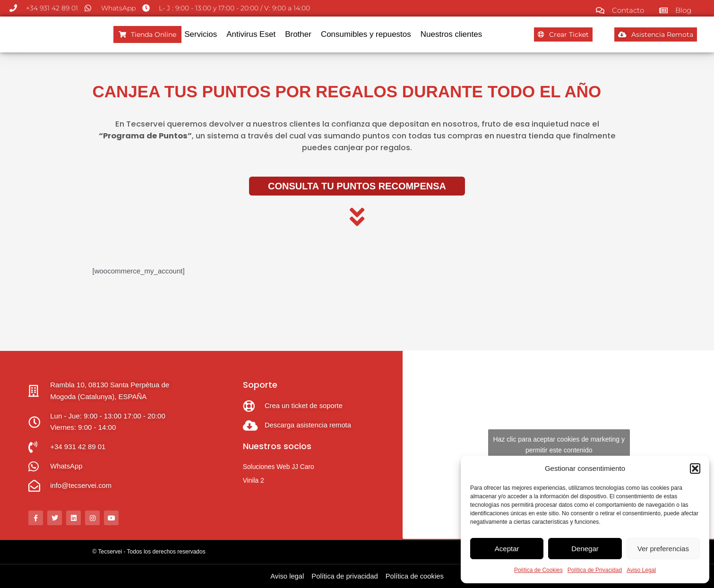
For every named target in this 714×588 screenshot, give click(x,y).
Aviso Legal (641, 570)
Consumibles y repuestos (366, 34)
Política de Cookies (538, 570)
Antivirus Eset (251, 34)
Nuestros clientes (451, 34)
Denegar (585, 549)
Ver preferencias (663, 549)
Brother (298, 34)
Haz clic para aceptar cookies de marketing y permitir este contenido (559, 445)
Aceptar (507, 549)
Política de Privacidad (595, 570)
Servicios (201, 34)
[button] (695, 469)
